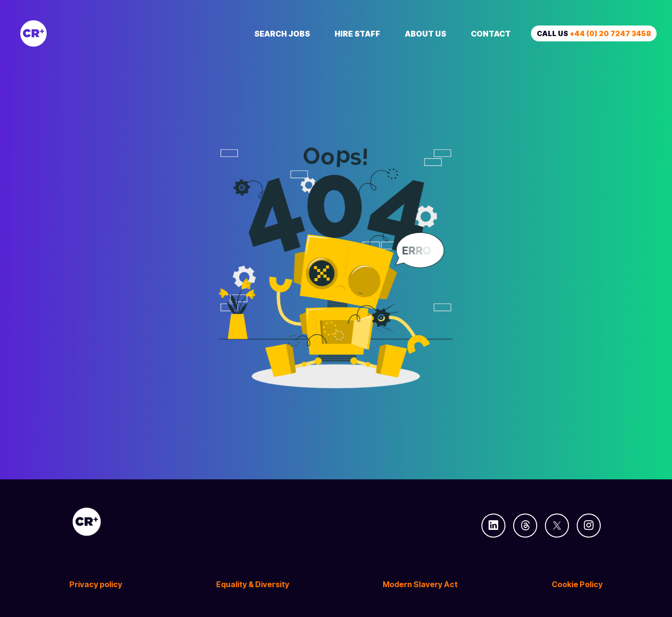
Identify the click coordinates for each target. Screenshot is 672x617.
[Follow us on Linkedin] (493, 526)
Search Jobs (282, 34)
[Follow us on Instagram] (589, 526)
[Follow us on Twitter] (557, 526)
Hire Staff (357, 34)
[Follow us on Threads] (525, 526)
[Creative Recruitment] (88, 33)
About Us (426, 34)
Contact (491, 34)
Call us (594, 33)
